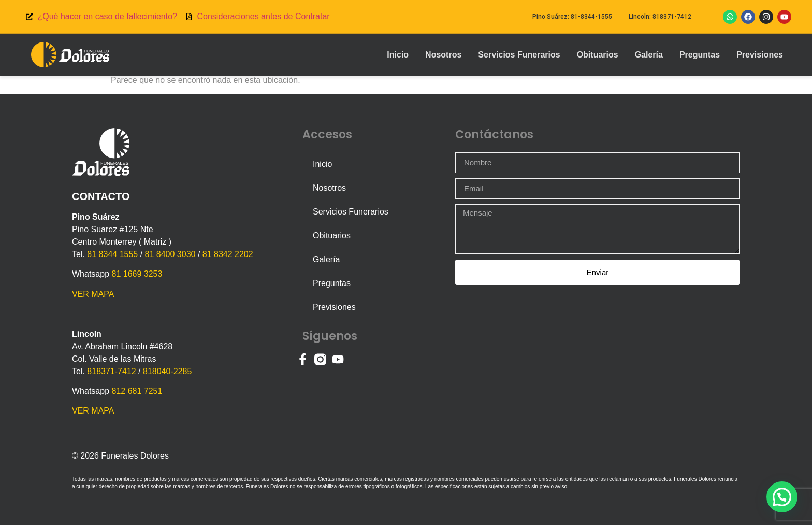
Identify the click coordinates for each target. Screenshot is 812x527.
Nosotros (443, 55)
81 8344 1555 (112, 256)
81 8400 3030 (170, 256)
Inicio (398, 55)
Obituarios (598, 55)
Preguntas (700, 55)
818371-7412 (111, 373)
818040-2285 (167, 373)
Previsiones (760, 55)
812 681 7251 (137, 393)
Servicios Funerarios (519, 55)
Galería (649, 55)
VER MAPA (93, 296)
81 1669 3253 (137, 275)
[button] (782, 496)
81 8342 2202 (228, 256)
